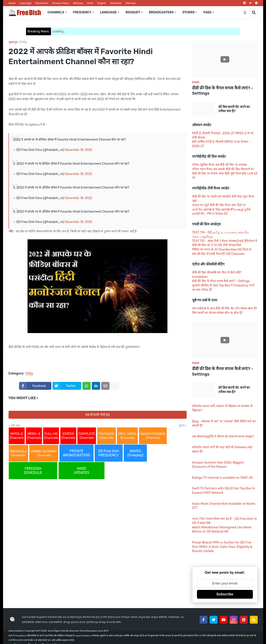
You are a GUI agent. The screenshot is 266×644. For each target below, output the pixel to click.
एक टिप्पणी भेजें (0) (98, 415)
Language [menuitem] (108, 12)
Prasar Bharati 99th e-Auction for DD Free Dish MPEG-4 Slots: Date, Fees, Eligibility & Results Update (222, 547)
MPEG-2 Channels (17, 436)
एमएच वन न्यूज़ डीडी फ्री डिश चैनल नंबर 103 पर (219, 205)
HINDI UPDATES (82, 471)
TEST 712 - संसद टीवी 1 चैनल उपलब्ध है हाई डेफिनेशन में (225, 241)
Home (12, 3)
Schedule (116, 3)
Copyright (25, 3)
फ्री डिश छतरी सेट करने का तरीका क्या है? (234, 109)
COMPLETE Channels (87, 436)
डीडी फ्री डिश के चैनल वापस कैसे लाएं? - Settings (223, 91)
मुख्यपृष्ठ (13, 42)
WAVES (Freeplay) (135, 453)
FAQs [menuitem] (207, 12)
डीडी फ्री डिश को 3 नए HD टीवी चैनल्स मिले (217, 245)
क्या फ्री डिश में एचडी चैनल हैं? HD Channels (218, 254)
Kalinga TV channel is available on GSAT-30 (223, 478)
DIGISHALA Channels (18, 453)
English (102, 3)
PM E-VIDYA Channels (127, 436)
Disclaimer (42, 3)
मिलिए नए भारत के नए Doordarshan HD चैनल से (222, 250)
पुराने (182, 426)
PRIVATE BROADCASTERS (76, 453)
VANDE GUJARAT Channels (44, 453)
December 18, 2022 (78, 150)
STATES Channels (68, 436)
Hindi (90, 3)
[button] (245, 12)
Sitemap (78, 3)
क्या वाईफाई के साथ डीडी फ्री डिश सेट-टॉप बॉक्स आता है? (225, 308)
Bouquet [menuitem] (133, 12)
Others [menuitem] (188, 12)
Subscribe (225, 594)
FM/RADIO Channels (107, 436)
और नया (15, 426)
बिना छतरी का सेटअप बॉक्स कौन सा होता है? (217, 313)
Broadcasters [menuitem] (161, 12)
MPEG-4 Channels (34, 436)
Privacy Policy (61, 3)
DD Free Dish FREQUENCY (109, 453)
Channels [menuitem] (56, 12)
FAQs (23, 42)
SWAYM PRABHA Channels (153, 436)
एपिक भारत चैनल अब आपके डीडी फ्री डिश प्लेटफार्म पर (223, 169)
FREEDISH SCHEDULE (33, 471)
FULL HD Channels (51, 436)
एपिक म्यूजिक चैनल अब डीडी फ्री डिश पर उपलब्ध (220, 165)
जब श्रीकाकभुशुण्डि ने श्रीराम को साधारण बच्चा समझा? (223, 437)
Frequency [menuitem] (82, 12)
